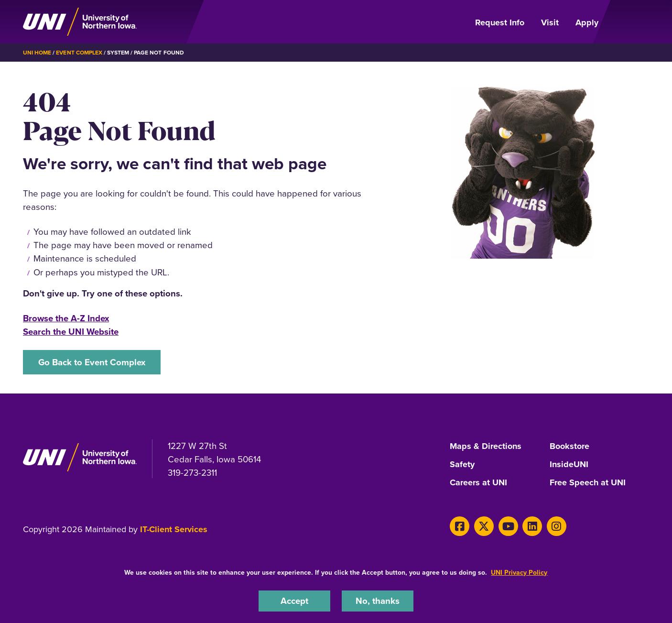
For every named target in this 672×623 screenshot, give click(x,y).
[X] (484, 526)
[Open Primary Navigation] (629, 22)
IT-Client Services (174, 529)
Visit (550, 22)
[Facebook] (460, 526)
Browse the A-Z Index (66, 318)
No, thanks (378, 601)
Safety (462, 465)
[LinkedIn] (532, 526)
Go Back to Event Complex (92, 362)
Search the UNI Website (71, 332)
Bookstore (569, 447)
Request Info (500, 22)
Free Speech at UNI (588, 483)
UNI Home (37, 52)
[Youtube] (508, 526)
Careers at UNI (478, 483)
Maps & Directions (486, 447)
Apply (587, 22)
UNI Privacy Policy (519, 572)
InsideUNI (569, 465)
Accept (294, 601)
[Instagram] (557, 526)
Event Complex (79, 52)
